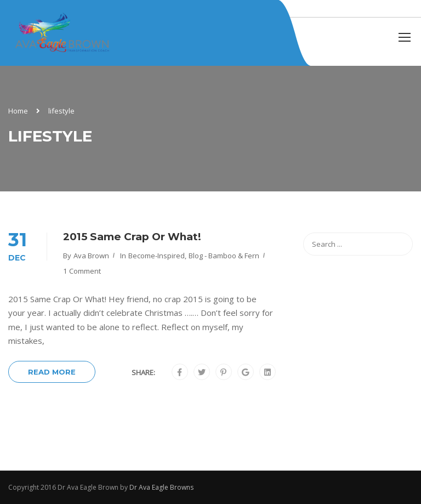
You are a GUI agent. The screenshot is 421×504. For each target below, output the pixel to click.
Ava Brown (91, 256)
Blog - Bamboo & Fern (224, 256)
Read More (52, 372)
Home (18, 111)
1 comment (82, 271)
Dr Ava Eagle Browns (161, 487)
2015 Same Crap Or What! (132, 237)
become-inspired (157, 256)
